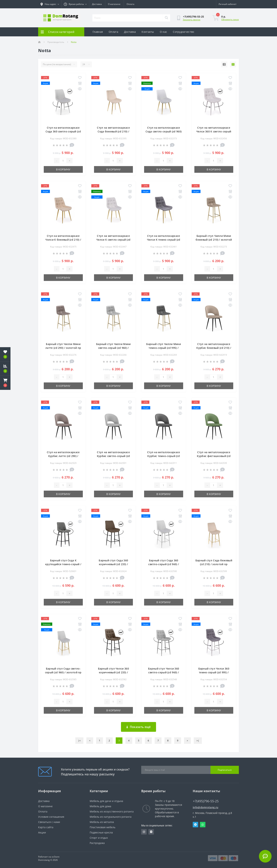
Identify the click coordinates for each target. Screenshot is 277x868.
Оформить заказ (230, 19)
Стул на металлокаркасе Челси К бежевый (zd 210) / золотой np (63, 240)
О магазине (114, 4)
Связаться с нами (49, 822)
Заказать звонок (192, 20)
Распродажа (97, 843)
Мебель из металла (102, 822)
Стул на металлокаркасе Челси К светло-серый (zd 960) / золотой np (113, 240)
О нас (164, 32)
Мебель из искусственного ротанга (112, 811)
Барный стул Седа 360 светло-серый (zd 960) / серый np (164, 564)
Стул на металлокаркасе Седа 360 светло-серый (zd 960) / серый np (63, 131)
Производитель (56, 42)
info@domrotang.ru (205, 807)
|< (79, 741)
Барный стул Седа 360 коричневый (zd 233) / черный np (113, 564)
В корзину (63, 169)
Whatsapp (203, 825)
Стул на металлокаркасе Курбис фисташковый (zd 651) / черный (214, 456)
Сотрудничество (183, 32)
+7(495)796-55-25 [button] (206, 801)
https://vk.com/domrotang (151, 832)
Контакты (148, 32)
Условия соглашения (51, 817)
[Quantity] (63, 161)
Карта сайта (46, 827)
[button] (5, 383)
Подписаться (225, 770)
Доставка (97, 4)
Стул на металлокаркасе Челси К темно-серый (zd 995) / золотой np (164, 240)
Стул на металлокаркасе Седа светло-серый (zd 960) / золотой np (164, 131)
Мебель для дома (100, 806)
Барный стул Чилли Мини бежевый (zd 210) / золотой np (214, 240)
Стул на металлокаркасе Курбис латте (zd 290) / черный (63, 456)
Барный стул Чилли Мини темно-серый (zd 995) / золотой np (164, 348)
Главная (98, 32)
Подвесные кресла (101, 832)
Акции (42, 832)
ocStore (56, 857)
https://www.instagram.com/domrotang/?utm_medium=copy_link (144, 832)
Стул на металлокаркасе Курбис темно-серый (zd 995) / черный (164, 456)
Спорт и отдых (99, 838)
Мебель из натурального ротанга (111, 817)
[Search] (166, 18)
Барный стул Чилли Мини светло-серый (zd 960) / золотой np (113, 348)
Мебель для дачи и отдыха (106, 801)
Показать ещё (139, 727)
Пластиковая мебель (103, 827)
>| (198, 741)
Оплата (130, 4)
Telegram (195, 825)
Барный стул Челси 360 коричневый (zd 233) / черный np (113, 672)
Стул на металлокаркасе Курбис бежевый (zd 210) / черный (214, 348)
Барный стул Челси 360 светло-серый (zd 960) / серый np (164, 672)
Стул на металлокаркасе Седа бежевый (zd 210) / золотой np (113, 131)
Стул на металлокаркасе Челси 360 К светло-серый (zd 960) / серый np (214, 131)
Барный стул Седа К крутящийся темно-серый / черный (63, 564)
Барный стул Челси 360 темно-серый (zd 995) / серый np (214, 672)
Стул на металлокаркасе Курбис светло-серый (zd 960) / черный (113, 456)
